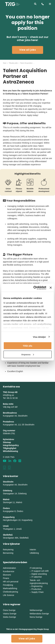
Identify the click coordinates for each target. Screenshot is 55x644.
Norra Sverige (36, 617)
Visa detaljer (39, 337)
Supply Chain (37, 592)
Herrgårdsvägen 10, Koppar (16, 520)
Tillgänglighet (10, 448)
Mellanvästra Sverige (39, 614)
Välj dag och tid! (10, 407)
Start (5, 63)
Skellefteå (8, 535)
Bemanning (8, 553)
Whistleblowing (10, 451)
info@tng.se (8, 395)
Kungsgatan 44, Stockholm (15, 416)
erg (31, 520)
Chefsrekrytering (10, 592)
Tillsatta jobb (13, 63)
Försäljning (8, 585)
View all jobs (28, 50)
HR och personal (11, 582)
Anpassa (28, 354)
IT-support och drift (40, 571)
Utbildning (34, 553)
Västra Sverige (10, 614)
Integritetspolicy (11, 445)
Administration (9, 568)
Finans (6, 578)
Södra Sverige (9, 617)
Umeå (6, 526)
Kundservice (9, 571)
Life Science (9, 595)
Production (36, 589)
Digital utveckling (39, 574)
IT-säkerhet (37, 577)
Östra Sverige (9, 610)
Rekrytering (8, 550)
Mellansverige (36, 610)
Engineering (37, 586)
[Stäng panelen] (51, 288)
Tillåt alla (28, 346)
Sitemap (7, 442)
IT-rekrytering (36, 568)
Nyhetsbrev (9, 439)
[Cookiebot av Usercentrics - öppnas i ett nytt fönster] (35, 288)
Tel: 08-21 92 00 (10, 398)
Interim (33, 550)
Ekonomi (7, 575)
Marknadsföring (10, 588)
